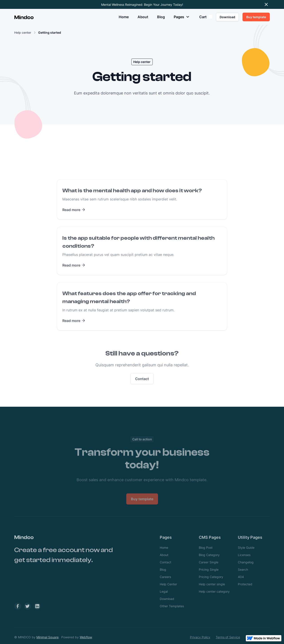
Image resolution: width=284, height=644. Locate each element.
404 (241, 583)
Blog (161, 17)
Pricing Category (211, 583)
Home (124, 17)
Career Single (209, 569)
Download (167, 605)
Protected (245, 591)
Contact (142, 385)
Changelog (246, 569)
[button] (182, 17)
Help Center (168, 591)
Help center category (214, 598)
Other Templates (172, 613)
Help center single (212, 591)
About (143, 17)
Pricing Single (209, 576)
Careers (165, 583)
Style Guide (246, 554)
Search (243, 576)
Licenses (244, 561)
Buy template (142, 512)
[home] (24, 17)
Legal (164, 598)
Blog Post (206, 554)
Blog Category (209, 561)
